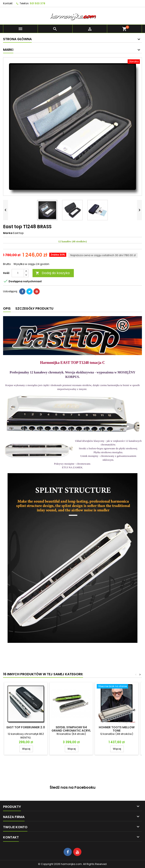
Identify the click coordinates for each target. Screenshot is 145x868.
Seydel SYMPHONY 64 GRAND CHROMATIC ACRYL (71, 729)
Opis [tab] (7, 308)
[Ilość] (18, 273)
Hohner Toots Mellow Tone (117, 729)
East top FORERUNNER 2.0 (26, 727)
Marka (8, 233)
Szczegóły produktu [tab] (34, 308)
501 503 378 (38, 3)
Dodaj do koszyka (53, 273)
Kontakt (8, 3)
